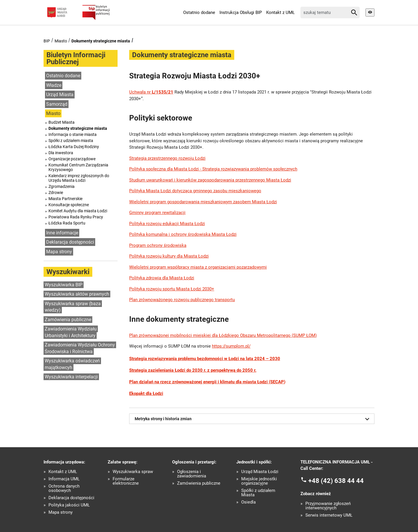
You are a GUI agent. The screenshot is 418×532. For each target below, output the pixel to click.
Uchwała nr (151, 92)
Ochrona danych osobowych (64, 488)
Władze (54, 85)
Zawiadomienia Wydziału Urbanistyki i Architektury (71, 332)
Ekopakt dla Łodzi (146, 393)
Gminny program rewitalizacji (157, 213)
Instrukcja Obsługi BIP (241, 12)
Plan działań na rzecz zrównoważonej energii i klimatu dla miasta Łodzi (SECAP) (207, 382)
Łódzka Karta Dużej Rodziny (74, 147)
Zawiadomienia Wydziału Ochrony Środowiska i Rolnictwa (80, 348)
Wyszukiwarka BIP (64, 285)
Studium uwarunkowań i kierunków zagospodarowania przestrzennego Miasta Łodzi (210, 180)
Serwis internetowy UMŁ (329, 515)
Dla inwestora (61, 153)
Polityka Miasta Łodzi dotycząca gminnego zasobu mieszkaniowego (195, 191)
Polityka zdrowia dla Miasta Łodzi (162, 278)
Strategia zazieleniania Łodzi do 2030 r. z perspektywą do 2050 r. (193, 370)
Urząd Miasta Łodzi (260, 472)
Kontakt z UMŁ (280, 12)
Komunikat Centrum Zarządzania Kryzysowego (78, 167)
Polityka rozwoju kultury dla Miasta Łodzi (169, 256)
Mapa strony (59, 252)
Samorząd (57, 104)
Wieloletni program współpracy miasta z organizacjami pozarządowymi (198, 267)
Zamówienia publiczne (68, 320)
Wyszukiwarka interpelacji (71, 377)
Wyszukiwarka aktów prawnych (77, 294)
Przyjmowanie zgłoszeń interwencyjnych (328, 506)
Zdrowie (56, 193)
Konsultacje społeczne (69, 205)
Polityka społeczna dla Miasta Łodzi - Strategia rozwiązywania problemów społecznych (213, 169)
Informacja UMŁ (64, 479)
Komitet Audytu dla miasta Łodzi (78, 211)
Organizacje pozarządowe (72, 159)
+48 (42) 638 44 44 (336, 480)
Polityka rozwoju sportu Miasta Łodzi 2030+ (172, 289)
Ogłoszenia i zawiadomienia (192, 474)
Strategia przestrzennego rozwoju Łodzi (167, 158)
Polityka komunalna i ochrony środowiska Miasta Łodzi (183, 234)
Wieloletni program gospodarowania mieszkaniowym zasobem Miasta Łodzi (203, 202)
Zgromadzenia (62, 186)
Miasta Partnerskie (65, 199)
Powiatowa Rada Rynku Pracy (76, 217)
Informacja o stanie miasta (73, 134)
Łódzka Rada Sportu (67, 223)
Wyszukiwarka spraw (133, 472)
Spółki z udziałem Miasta (258, 493)
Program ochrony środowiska (158, 245)
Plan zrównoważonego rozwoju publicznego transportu (182, 300)
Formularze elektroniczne (126, 481)
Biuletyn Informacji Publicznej (76, 58)
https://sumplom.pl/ (231, 346)
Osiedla (248, 502)
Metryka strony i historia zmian (253, 419)
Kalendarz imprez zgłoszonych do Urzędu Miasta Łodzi (79, 178)
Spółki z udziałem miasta (71, 141)
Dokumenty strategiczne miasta (101, 41)
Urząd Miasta (60, 95)
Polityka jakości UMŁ (69, 505)
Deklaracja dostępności (70, 242)
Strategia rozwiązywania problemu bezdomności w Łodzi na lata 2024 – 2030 (205, 359)
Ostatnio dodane (199, 12)
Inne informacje (62, 233)
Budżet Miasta (62, 122)
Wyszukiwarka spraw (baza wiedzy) (73, 307)
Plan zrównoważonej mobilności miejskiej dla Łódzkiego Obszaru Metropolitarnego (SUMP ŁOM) (223, 335)
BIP (47, 41)
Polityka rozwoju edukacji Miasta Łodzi (167, 224)
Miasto (61, 41)
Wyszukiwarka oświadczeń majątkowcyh (72, 364)
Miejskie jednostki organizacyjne (259, 481)
